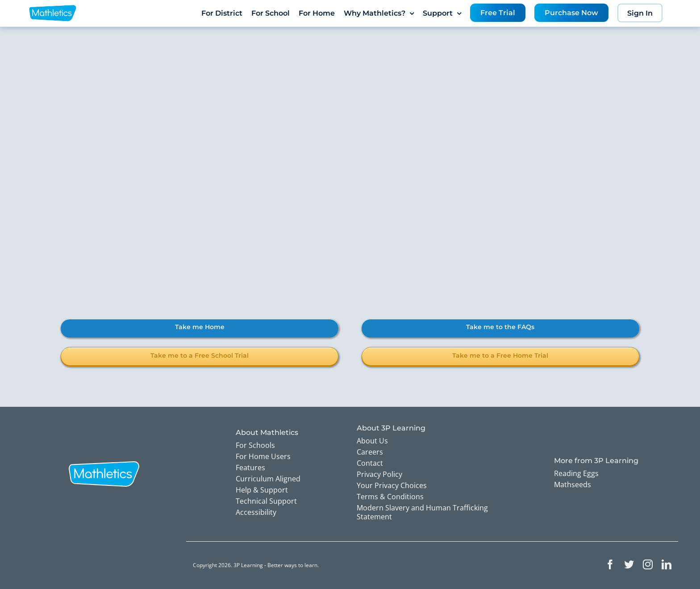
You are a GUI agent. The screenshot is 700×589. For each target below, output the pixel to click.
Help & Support (262, 490)
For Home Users (263, 456)
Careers (370, 452)
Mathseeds (573, 485)
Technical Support (266, 501)
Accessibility (256, 512)
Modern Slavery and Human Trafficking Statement (422, 512)
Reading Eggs (576, 473)
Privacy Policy (379, 474)
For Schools (255, 445)
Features (250, 468)
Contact (370, 463)
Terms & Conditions (390, 497)
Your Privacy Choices (392, 485)
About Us (372, 441)
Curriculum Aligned (268, 479)
